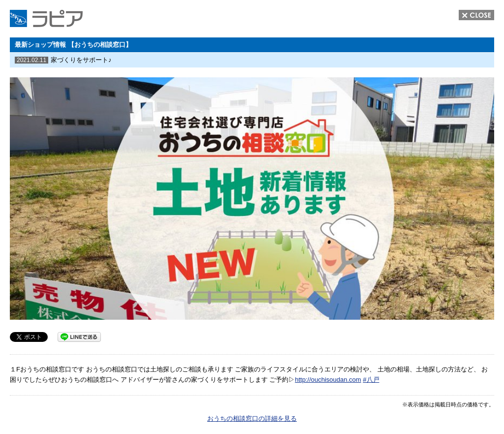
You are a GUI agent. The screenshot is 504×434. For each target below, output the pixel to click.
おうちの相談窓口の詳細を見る (252, 418)
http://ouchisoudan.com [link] (328, 380)
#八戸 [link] (371, 380)
